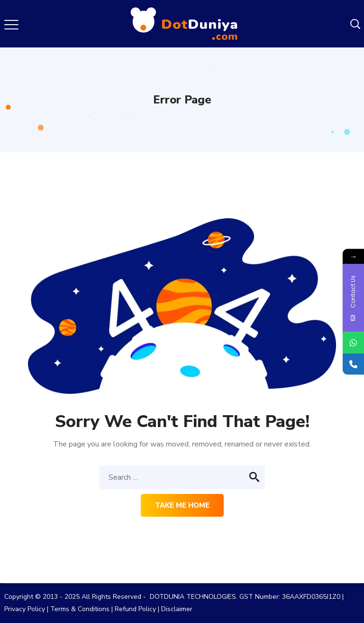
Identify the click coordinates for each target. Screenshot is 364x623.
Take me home (182, 505)
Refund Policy (135, 609)
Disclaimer (177, 609)
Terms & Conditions (80, 609)
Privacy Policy (25, 609)
